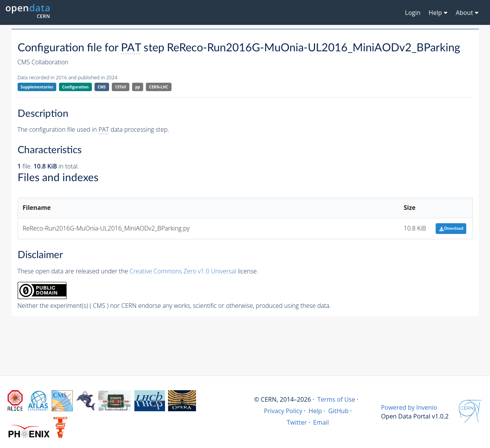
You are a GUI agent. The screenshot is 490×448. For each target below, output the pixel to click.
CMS (102, 87)
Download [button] (451, 228)
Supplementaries (37, 87)
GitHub (338, 411)
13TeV (121, 87)
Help (315, 411)
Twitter (297, 422)
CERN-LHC (159, 87)
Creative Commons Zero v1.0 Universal (183, 271)
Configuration (75, 87)
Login (413, 13)
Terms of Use (336, 399)
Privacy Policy (283, 411)
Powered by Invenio (409, 407)
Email (321, 422)
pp (138, 87)
